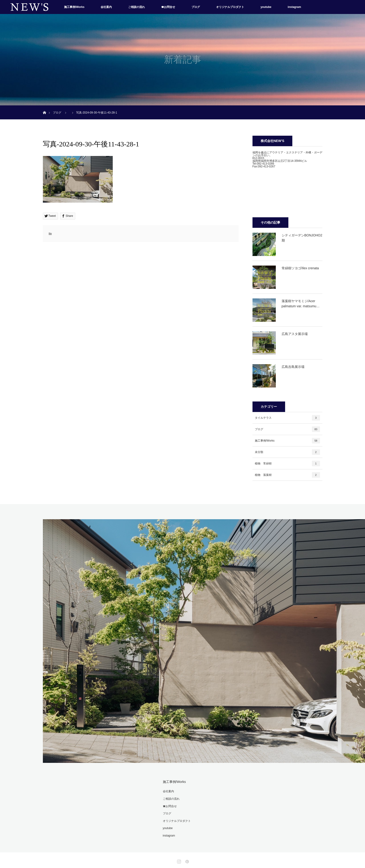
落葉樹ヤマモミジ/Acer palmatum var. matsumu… (301, 304)
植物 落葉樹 (287, 475)
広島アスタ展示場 (295, 334)
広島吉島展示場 (293, 367)
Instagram (178, 861)
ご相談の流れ (136, 7)
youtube (266, 7)
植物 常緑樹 (287, 463)
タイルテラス (287, 418)
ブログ (196, 7)
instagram (294, 7)
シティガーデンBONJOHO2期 (302, 238)
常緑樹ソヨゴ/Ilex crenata (300, 268)
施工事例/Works (74, 7)
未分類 (287, 452)
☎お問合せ (168, 7)
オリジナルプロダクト (230, 7)
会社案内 (106, 7)
